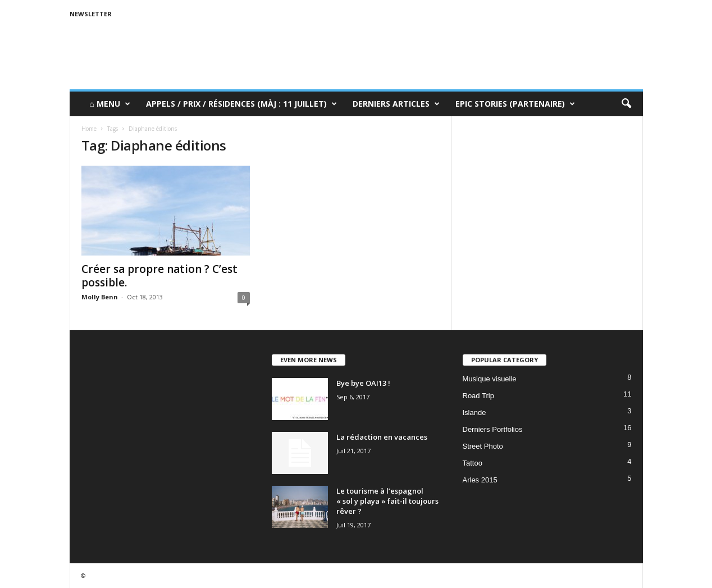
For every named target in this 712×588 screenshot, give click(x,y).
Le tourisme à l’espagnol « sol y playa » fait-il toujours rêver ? (387, 501)
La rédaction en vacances (382, 437)
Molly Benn (100, 297)
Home (89, 129)
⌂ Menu (110, 104)
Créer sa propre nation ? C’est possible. (159, 276)
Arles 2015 (480, 480)
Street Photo (483, 446)
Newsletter (91, 14)
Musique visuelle (490, 379)
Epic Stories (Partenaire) (515, 104)
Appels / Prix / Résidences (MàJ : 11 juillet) (241, 104)
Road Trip (478, 396)
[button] (626, 104)
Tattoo (473, 463)
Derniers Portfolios (493, 429)
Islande (474, 412)
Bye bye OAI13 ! (363, 383)
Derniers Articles (396, 104)
